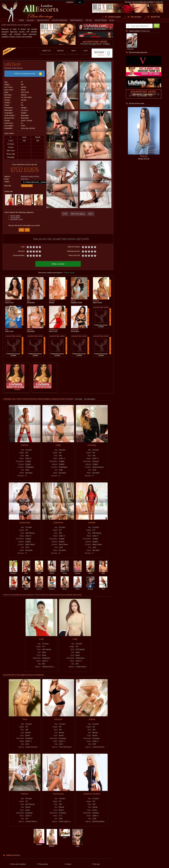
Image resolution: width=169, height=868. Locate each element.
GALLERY (30, 20)
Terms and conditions (18, 861)
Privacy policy (43, 861)
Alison (65, 585)
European (24, 109)
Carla (39, 570)
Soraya (90, 585)
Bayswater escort (17, 217)
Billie (103, 570)
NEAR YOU (43, 52)
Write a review (58, 261)
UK (80, 2)
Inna (26, 570)
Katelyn (39, 585)
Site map (96, 861)
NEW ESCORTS (43, 20)
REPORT (57, 52)
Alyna (26, 585)
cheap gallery (15, 215)
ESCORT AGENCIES (59, 20)
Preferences (145, 31)
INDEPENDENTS (76, 20)
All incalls (79, 396)
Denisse (13, 585)
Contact (68, 861)
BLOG (112, 20)
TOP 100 (89, 20)
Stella (90, 570)
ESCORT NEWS (101, 20)
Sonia (65, 570)
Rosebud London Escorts (13, 67)
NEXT (71, 52)
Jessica (78, 570)
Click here (25, 177)
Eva (103, 585)
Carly (78, 585)
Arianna (52, 585)
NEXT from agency (78, 214)
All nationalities (90, 396)
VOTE (82, 52)
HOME (21, 20)
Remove (131, 49)
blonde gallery (15, 213)
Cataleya (13, 570)
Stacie (52, 570)
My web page (27, 183)
